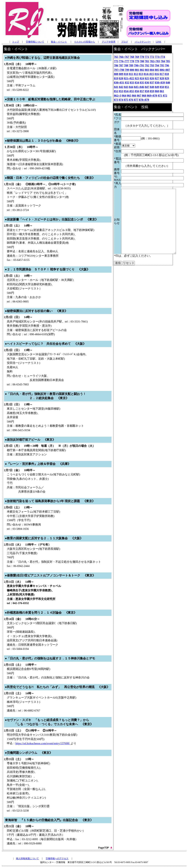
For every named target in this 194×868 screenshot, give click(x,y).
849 (157, 87)
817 (162, 74)
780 (142, 61)
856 (137, 91)
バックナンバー (143, 42)
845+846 (139, 87)
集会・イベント (59, 42)
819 (116, 78)
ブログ (125, 42)
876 (131, 100)
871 (160, 96)
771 (147, 57)
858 (147, 91)
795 (162, 65)
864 (124, 96)
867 (139, 96)
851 (167, 87)
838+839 (160, 83)
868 (144, 96)
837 (152, 83)
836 (147, 83)
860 (157, 91)
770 (142, 57)
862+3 (118, 96)
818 (167, 74)
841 (116, 87)
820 (121, 78)
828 (162, 78)
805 (157, 70)
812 (136, 74)
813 (141, 74)
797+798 (119, 70)
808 (116, 74)
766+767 (124, 57)
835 (142, 83)
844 (131, 87)
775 (116, 61)
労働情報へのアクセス (57, 858)
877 (136, 100)
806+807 (165, 70)
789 (131, 65)
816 (157, 74)
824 (142, 78)
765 (116, 57)
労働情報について (35, 42)
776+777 (124, 61)
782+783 (155, 61)
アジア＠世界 (109, 42)
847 (147, 87)
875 (126, 100)
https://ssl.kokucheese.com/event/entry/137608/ (43, 743)
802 (142, 70)
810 (126, 74)
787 (121, 65)
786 (116, 65)
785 (168, 61)
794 (157, 65)
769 (137, 57)
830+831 (119, 83)
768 (132, 57)
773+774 (160, 57)
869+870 (152, 96)
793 (152, 65)
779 (137, 61)
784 (163, 61)
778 (132, 61)
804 (152, 70)
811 (131, 74)
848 (152, 87)
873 (116, 100)
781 (147, 61)
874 (121, 100)
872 (165, 96)
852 (116, 91)
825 (147, 78)
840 (168, 83)
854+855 (129, 91)
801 (137, 70)
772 (152, 57)
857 (142, 91)
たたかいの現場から (85, 42)
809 (121, 74)
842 (121, 87)
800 (132, 70)
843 (126, 87)
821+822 (129, 78)
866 (134, 96)
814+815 (149, 74)
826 (152, 78)
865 (129, 96)
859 (152, 91)
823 (137, 78)
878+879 (144, 100)
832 (127, 83)
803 (147, 70)
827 (157, 78)
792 (147, 65)
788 (126, 65)
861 (162, 91)
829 (167, 78)
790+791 (139, 65)
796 (167, 65)
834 (137, 83)
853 (121, 91)
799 (127, 70)
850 (162, 87)
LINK (159, 42)
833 (132, 83)
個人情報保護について (27, 858)
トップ (16, 42)
